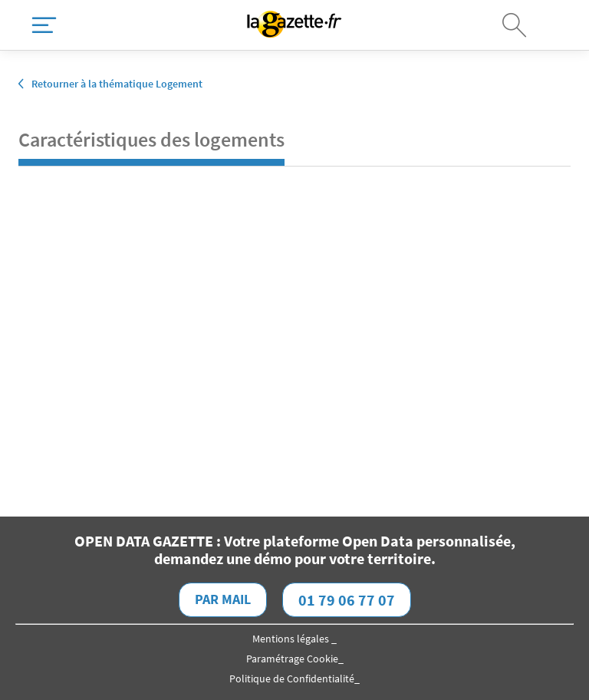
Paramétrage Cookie (292, 659)
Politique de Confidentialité (292, 679)
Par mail (223, 599)
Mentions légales (292, 639)
